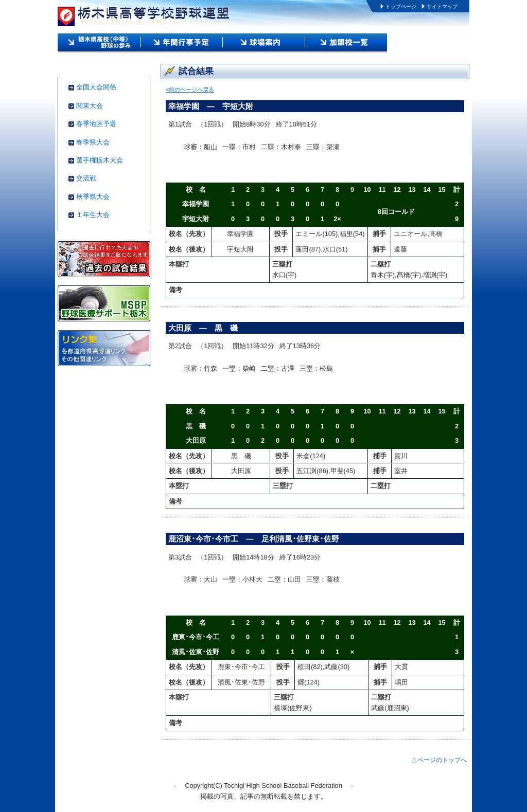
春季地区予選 (96, 124)
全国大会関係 (96, 87)
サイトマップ (442, 6)
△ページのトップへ (439, 760)
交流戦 (86, 178)
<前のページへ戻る (190, 89)
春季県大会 (93, 142)
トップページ (401, 6)
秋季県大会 (93, 197)
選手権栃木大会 (100, 160)
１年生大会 (93, 215)
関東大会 (90, 106)
